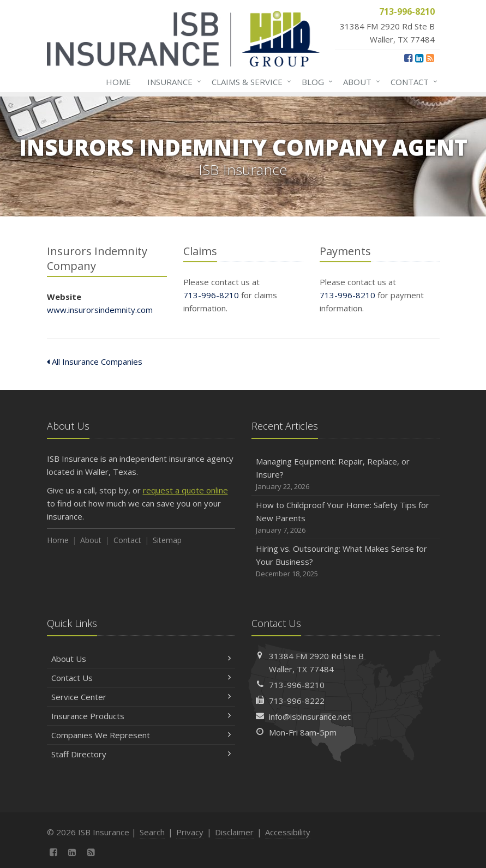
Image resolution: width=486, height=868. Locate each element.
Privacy (190, 832)
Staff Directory (141, 754)
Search (152, 832)
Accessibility (288, 832)
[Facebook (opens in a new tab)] (408, 58)
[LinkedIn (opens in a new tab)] (419, 58)
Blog (315, 82)
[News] (430, 58)
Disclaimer (234, 832)
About (359, 82)
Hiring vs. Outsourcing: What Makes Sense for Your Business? (346, 561)
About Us (141, 659)
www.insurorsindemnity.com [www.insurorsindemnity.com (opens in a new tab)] (100, 310)
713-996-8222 (297, 701)
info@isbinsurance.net (310, 716)
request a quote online (185, 490)
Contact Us (141, 678)
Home (118, 82)
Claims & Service (249, 82)
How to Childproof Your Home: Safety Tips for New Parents (346, 518)
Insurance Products (141, 716)
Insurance (172, 82)
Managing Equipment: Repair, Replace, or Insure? (346, 474)
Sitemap (167, 540)
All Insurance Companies (95, 361)
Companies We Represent (141, 735)
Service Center (141, 697)
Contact (412, 82)
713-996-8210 (211, 295)
